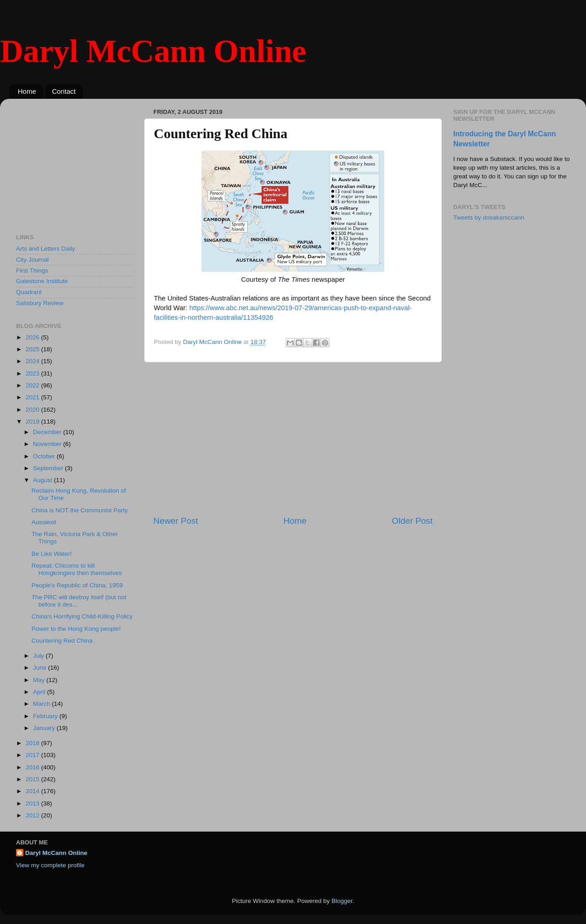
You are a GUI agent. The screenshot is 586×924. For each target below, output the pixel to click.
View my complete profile (50, 865)
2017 (33, 755)
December (48, 432)
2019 (33, 422)
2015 (33, 779)
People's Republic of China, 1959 (77, 585)
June (41, 668)
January (45, 728)
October (45, 456)
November (48, 444)
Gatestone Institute (42, 281)
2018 (33, 743)
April (40, 692)
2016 (33, 767)
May (40, 680)
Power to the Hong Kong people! (76, 629)
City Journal (32, 260)
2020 (33, 410)
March (42, 704)
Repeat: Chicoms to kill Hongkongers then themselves (77, 569)
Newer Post (176, 521)
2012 (33, 815)
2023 (33, 373)
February (46, 716)
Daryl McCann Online (153, 51)
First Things (32, 271)
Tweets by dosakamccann (489, 218)
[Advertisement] (293, 439)
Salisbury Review (40, 303)
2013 (33, 803)
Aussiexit (44, 522)
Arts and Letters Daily (46, 249)
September (49, 468)
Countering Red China (62, 641)
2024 (33, 361)
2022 (33, 385)
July (39, 656)
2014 (33, 791)
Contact (64, 91)
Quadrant (29, 292)
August (43, 480)
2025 (33, 349)
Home (27, 91)
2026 (33, 337)
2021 (33, 397)
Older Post (412, 521)
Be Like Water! (52, 554)
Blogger (342, 901)
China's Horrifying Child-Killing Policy (82, 616)
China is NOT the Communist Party (80, 510)
